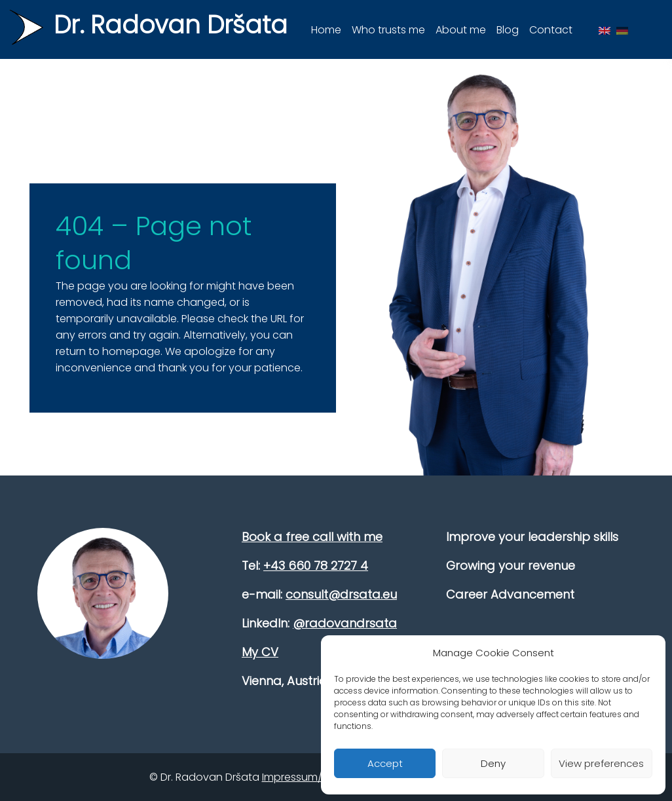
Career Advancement (510, 594)
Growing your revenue (511, 566)
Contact (551, 30)
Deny (493, 763)
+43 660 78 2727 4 (316, 566)
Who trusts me (388, 30)
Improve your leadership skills (532, 537)
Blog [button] (508, 30)
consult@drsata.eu (341, 594)
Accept (385, 763)
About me (461, 30)
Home (326, 30)
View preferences (601, 763)
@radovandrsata (345, 623)
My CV (260, 652)
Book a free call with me (312, 537)
